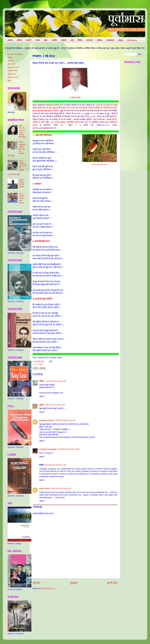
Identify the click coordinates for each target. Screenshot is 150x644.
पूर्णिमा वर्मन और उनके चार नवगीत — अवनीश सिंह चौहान (22, 131)
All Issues (132, 40)
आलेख (10, 40)
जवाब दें (42, 396)
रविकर (42, 381)
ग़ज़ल (38, 40)
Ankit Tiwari (45, 488)
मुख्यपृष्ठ (74, 583)
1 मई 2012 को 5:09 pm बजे (56, 381)
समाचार (90, 40)
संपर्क (9, 81)
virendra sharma (47, 420)
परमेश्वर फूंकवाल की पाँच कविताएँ (22, 183)
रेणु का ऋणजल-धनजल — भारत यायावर (22, 198)
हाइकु (121, 40)
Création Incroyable (48, 449)
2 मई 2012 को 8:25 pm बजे (65, 420)
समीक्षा (100, 40)
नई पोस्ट (36, 583)
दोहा (46, 40)
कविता (19, 40)
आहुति (41, 405)
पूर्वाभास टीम (12, 74)
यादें (72, 40)
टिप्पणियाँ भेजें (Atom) (48, 589)
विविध (80, 40)
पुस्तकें (64, 40)
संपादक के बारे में (13, 77)
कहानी (29, 40)
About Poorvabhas (15, 54)
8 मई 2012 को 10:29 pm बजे (55, 465)
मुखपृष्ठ (10, 57)
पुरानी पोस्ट (112, 583)
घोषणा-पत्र (11, 64)
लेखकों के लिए (12, 71)
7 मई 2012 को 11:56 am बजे (68, 449)
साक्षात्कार (110, 40)
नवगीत (54, 40)
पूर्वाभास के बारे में (13, 67)
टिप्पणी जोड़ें (38, 507)
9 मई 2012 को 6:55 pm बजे (61, 488)
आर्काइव (10, 61)
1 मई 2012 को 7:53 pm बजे (55, 405)
